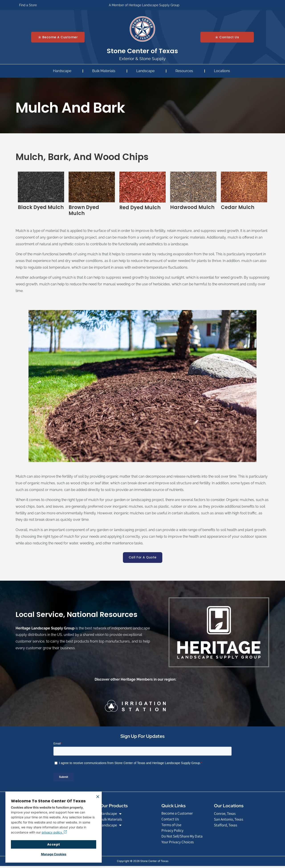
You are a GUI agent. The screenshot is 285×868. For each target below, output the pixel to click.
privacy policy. (54, 832)
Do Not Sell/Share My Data (184, 838)
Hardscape (63, 71)
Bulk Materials (105, 71)
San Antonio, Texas (230, 820)
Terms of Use (172, 826)
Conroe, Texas (226, 814)
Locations (223, 71)
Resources (185, 71)
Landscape (147, 71)
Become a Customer (178, 814)
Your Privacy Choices (178, 844)
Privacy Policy (173, 832)
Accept (54, 844)
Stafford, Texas (226, 826)
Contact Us (171, 820)
